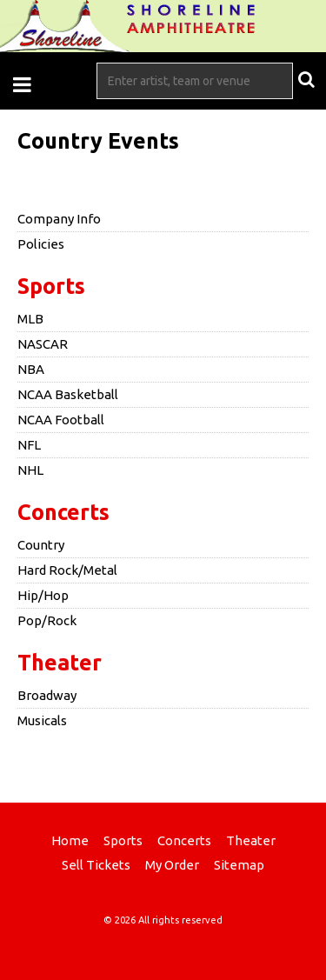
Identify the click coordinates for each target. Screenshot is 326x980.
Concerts (63, 512)
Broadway (47, 695)
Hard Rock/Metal (67, 570)
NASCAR (43, 344)
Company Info (59, 219)
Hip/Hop (43, 595)
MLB (30, 319)
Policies (41, 244)
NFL (29, 445)
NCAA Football (61, 420)
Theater (60, 663)
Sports (51, 286)
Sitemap (239, 865)
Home (70, 840)
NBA (31, 369)
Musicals (42, 720)
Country (41, 545)
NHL (30, 470)
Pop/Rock (47, 620)
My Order (172, 865)
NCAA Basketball (68, 394)
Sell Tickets (96, 865)
